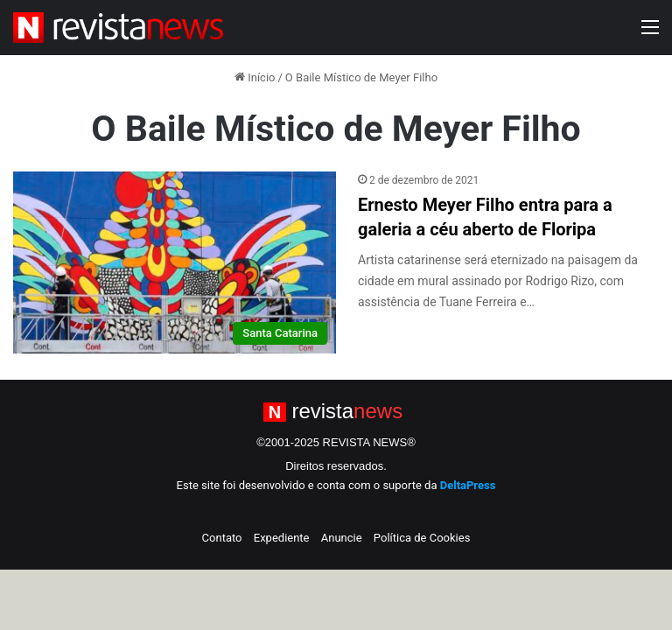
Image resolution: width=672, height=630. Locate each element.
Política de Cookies (422, 538)
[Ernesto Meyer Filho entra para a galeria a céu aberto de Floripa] (175, 262)
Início (255, 77)
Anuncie (342, 538)
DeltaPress (468, 485)
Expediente (282, 538)
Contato (222, 538)
